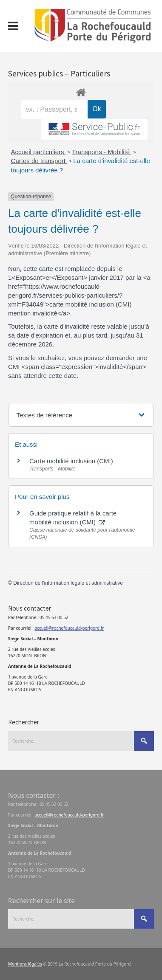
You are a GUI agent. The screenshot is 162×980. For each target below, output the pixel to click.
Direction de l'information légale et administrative (68, 583)
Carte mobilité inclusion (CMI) (71, 461)
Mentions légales (25, 964)
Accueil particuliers (38, 152)
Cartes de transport (39, 161)
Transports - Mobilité (102, 152)
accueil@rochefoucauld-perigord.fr (69, 628)
